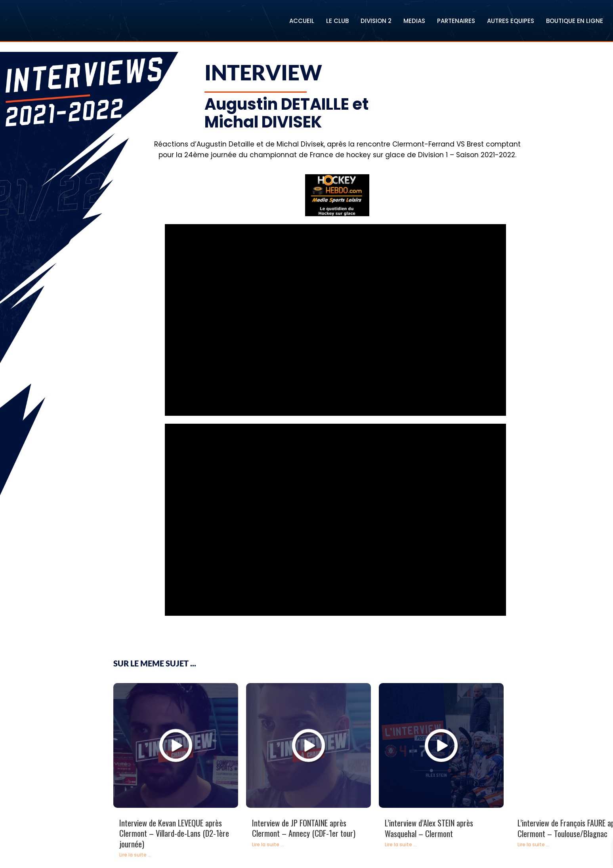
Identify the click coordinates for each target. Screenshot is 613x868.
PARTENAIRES (456, 21)
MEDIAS (414, 21)
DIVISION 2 (376, 21)
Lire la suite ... (135, 855)
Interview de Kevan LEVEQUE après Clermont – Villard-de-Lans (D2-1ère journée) (174, 833)
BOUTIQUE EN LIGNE (575, 21)
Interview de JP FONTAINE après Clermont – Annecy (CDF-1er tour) (304, 828)
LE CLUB (337, 21)
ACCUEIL (302, 21)
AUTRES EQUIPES (511, 21)
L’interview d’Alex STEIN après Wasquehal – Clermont (429, 828)
